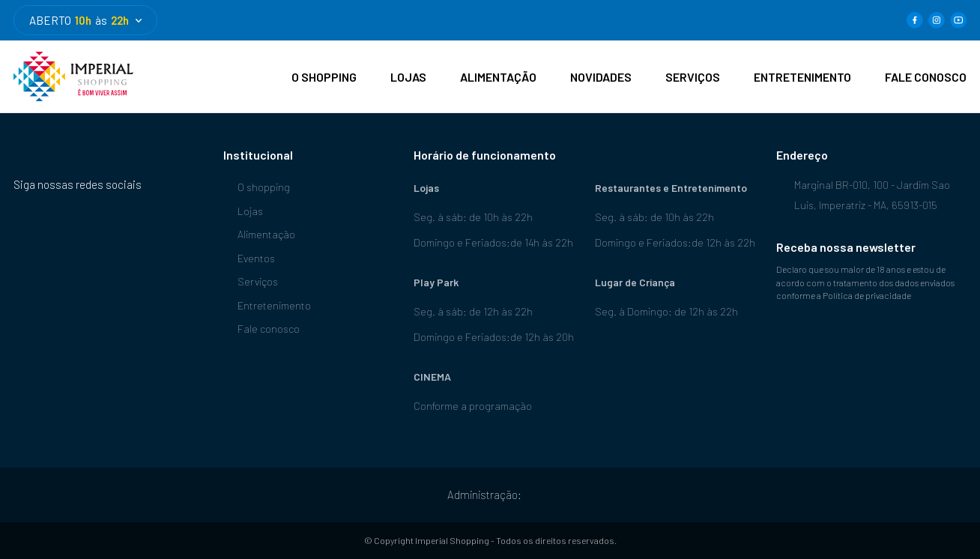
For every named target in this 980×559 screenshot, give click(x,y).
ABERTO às (85, 20)
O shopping (257, 187)
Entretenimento (267, 305)
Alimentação (259, 234)
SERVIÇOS (693, 77)
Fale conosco (261, 329)
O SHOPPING (324, 77)
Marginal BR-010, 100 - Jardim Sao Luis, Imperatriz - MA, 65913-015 (863, 193)
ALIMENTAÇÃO (498, 77)
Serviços (251, 281)
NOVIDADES (601, 77)
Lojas (243, 211)
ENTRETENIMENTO (802, 77)
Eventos (249, 258)
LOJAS (408, 77)
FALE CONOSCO (926, 77)
